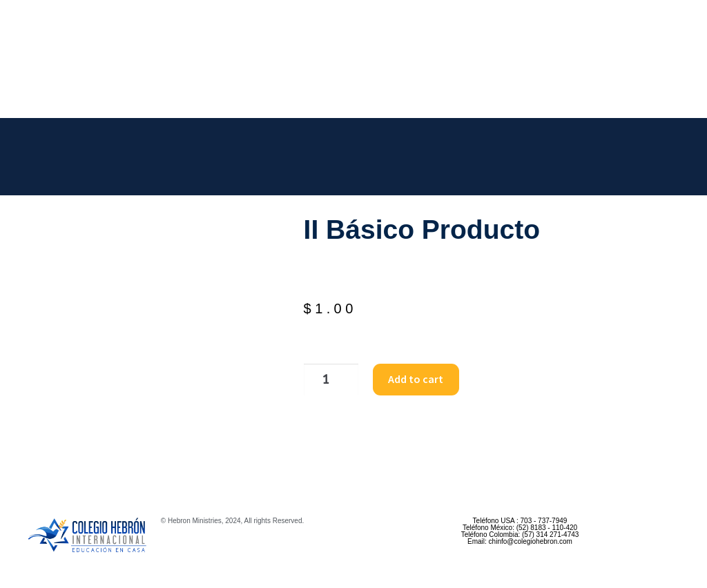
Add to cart (410, 379)
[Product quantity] (327, 380)
